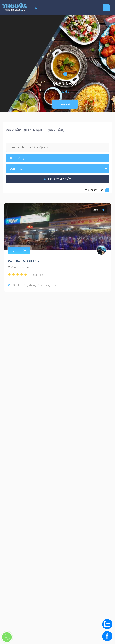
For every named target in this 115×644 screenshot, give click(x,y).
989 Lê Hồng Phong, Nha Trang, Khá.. (33, 285)
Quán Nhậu (19, 250)
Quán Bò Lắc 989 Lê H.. (25, 261)
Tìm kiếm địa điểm (58, 179)
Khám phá (65, 104)
